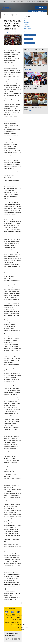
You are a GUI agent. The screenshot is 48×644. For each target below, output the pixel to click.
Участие (26, 24)
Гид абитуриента (29, 43)
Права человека (28, 28)
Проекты (26, 23)
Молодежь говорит (30, 35)
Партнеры (40, 2)
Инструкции (28, 39)
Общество (27, 21)
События (26, 19)
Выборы (15, 32)
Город (25, 30)
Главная (6, 15)
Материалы (14, 15)
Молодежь (27, 26)
